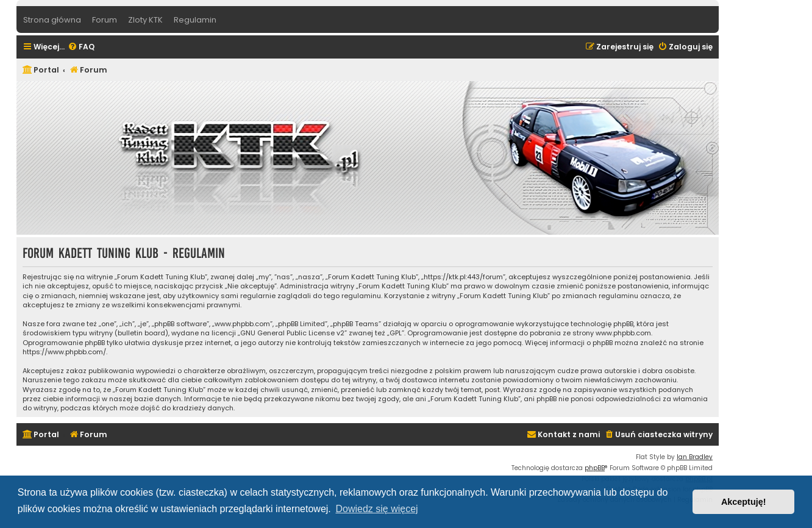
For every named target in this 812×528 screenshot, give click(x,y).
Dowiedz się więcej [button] (376, 509)
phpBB (595, 468)
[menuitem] (81, 47)
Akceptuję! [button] (744, 502)
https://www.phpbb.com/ (64, 352)
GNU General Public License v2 (292, 333)
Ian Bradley (695, 457)
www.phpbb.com (623, 333)
